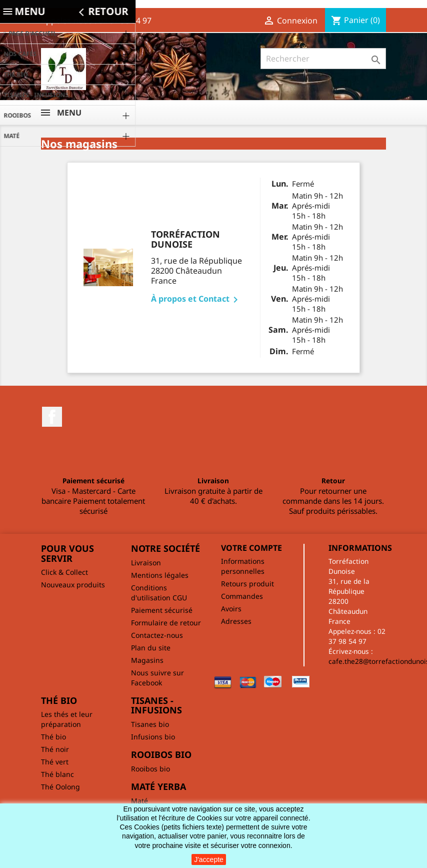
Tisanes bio (150, 724)
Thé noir (55, 749)
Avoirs (231, 609)
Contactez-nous (157, 635)
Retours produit (247, 584)
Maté (139, 801)
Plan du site (151, 648)
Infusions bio (153, 737)
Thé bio (53, 737)
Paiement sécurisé (162, 610)
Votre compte (251, 548)
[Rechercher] (323, 59)
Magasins (147, 660)
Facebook (52, 417)
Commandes (242, 596)
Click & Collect (64, 572)
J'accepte (209, 859)
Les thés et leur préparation (67, 719)
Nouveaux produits (73, 585)
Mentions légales (160, 575)
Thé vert (55, 762)
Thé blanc (57, 774)
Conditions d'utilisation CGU (159, 593)
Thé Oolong (60, 787)
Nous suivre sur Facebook (157, 678)
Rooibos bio (150, 769)
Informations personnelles (243, 566)
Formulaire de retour (166, 623)
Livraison (146, 563)
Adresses (236, 621)
